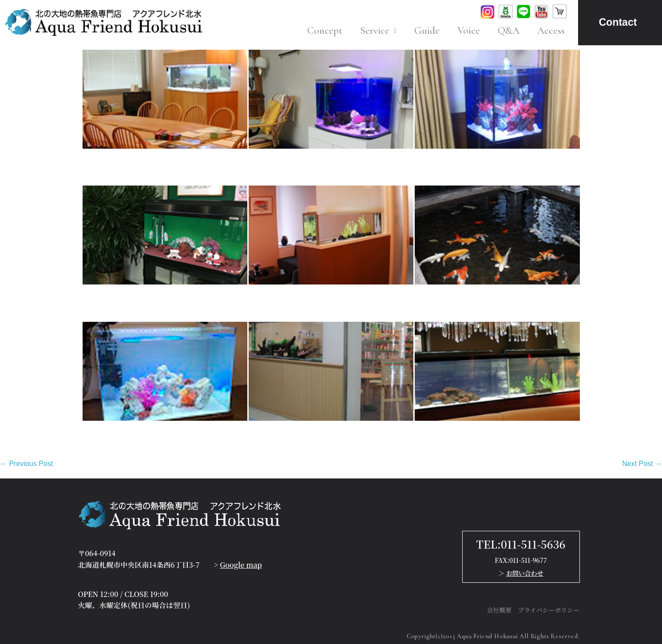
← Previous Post (26, 464)
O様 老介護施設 (442, 298)
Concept (325, 31)
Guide (427, 31)
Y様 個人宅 (434, 162)
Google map (241, 565)
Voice (469, 31)
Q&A (509, 31)
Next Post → (642, 464)
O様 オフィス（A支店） (125, 162)
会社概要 (499, 610)
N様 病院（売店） (280, 434)
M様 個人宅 (103, 434)
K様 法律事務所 (276, 298)
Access (551, 31)
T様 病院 (98, 298)
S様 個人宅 (268, 162)
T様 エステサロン (446, 434)
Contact (618, 22)
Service (378, 31)
